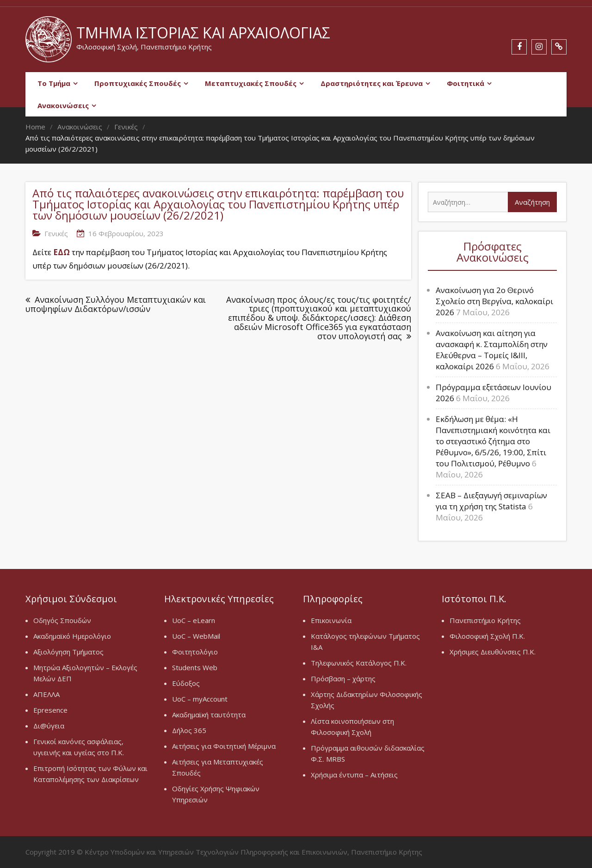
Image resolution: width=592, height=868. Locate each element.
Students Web (195, 667)
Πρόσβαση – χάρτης (343, 679)
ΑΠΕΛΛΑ (46, 694)
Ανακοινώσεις (63, 105)
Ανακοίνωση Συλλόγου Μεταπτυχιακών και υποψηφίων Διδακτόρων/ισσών (116, 304)
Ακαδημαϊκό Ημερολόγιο (72, 636)
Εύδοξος (186, 683)
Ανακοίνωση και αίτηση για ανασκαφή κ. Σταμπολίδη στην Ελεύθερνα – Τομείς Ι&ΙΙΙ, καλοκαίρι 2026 (492, 350)
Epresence (50, 710)
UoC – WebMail (196, 636)
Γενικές (56, 233)
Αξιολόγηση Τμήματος (68, 652)
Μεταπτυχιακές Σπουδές (251, 83)
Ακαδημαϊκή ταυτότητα (209, 715)
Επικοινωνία (331, 620)
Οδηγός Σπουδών (62, 620)
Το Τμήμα (54, 83)
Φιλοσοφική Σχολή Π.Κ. (487, 636)
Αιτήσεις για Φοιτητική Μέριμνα (224, 746)
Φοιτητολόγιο (195, 652)
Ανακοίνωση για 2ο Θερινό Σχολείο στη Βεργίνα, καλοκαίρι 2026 (494, 301)
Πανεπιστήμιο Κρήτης (485, 620)
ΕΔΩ (62, 252)
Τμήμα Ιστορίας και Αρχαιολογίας (203, 33)
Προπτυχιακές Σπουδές (138, 83)
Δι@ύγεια (49, 726)
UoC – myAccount (200, 699)
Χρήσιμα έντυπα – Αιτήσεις (354, 775)
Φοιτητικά (466, 83)
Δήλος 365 (189, 730)
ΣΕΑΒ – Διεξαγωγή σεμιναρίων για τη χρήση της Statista (491, 501)
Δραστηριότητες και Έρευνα (372, 83)
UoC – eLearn (194, 620)
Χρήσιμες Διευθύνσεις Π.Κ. (493, 652)
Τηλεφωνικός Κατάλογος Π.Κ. (359, 663)
